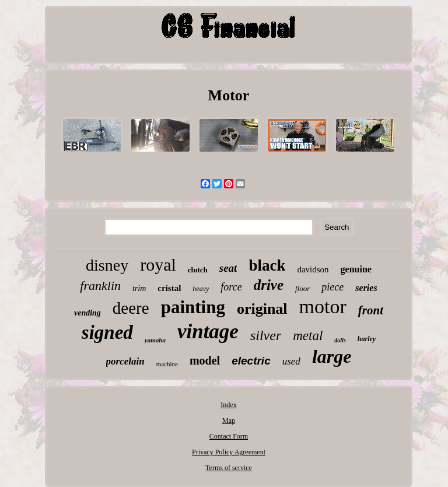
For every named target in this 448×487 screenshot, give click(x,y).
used (291, 361)
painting (193, 307)
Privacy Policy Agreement (229, 452)
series (366, 288)
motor (323, 306)
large (332, 356)
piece (332, 287)
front (371, 310)
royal (158, 264)
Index (228, 405)
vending (87, 313)
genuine (356, 269)
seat (228, 268)
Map (229, 421)
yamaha (155, 340)
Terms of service (229, 468)
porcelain (125, 361)
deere (131, 308)
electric (251, 361)
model (205, 360)
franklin (100, 285)
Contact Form (229, 436)
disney (107, 265)
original (262, 309)
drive (269, 285)
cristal (169, 288)
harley (367, 339)
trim (139, 288)
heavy (201, 289)
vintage (208, 332)
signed (107, 332)
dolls (340, 340)
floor (302, 288)
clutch (198, 270)
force (231, 287)
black (267, 265)
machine (167, 364)
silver (266, 335)
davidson (313, 269)
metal (308, 336)
